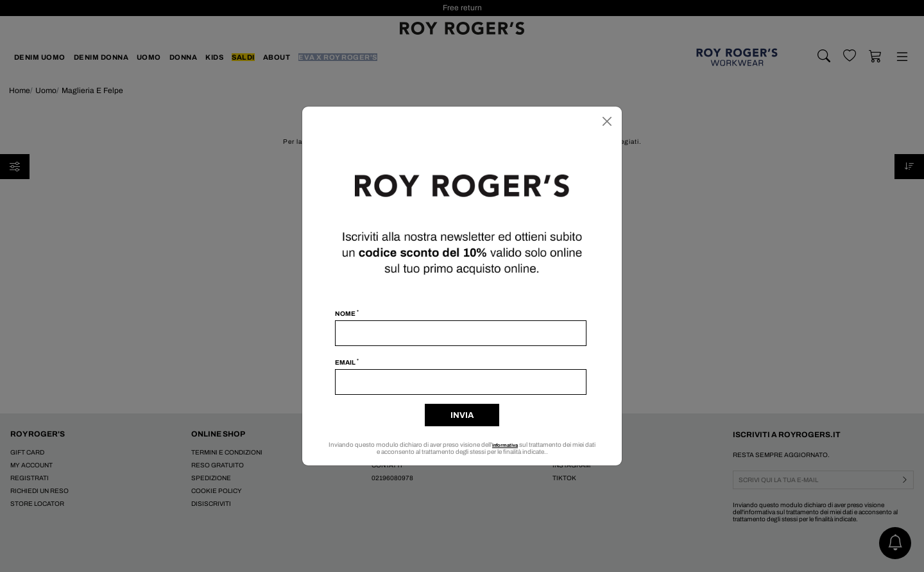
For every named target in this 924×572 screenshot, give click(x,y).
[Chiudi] (607, 121)
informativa (511, 445)
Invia (462, 415)
